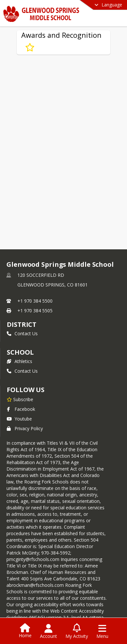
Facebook (21, 409)
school (20, 352)
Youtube (19, 419)
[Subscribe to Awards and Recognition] (30, 47)
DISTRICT (22, 324)
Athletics (20, 361)
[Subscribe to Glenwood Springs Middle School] (20, 399)
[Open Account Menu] (49, 631)
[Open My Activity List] (77, 631)
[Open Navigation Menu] (102, 631)
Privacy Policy (25, 428)
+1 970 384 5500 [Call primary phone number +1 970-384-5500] (35, 301)
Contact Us (22, 333)
